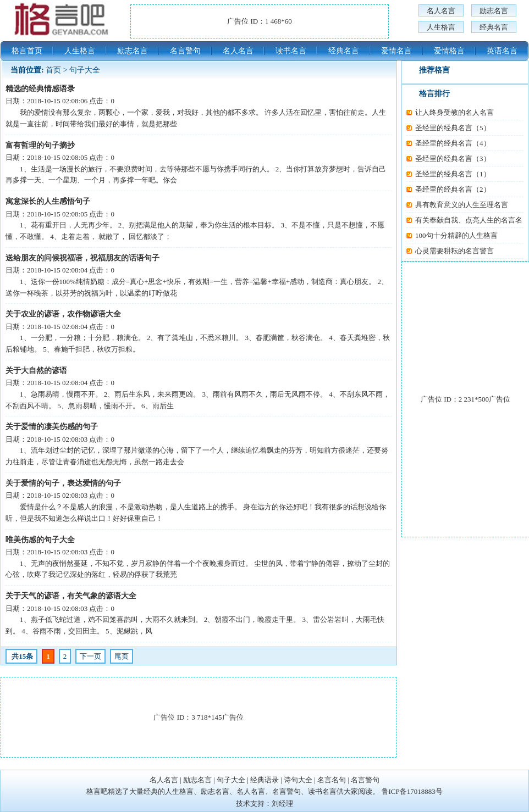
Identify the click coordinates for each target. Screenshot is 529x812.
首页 (53, 70)
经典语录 (264, 780)
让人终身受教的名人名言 (454, 112)
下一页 (90, 656)
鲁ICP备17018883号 (412, 791)
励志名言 (494, 11)
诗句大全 (298, 780)
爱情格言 (449, 51)
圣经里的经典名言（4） (453, 143)
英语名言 (502, 51)
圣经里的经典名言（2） (453, 189)
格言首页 (27, 51)
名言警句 (185, 51)
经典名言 (494, 27)
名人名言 (441, 11)
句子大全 (85, 70)
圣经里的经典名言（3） (453, 158)
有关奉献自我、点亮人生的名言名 (469, 220)
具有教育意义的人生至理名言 (462, 205)
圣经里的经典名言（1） (453, 174)
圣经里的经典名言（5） (453, 128)
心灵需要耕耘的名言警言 (454, 251)
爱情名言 (396, 51)
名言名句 (332, 780)
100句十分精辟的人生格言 (456, 235)
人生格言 (441, 27)
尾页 (122, 656)
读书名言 (291, 51)
